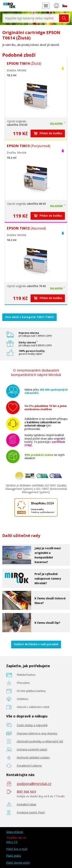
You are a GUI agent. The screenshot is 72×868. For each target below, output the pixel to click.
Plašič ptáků (14, 856)
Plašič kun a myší (17, 849)
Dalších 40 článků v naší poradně (36, 644)
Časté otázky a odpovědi (32, 725)
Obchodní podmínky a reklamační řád (40, 741)
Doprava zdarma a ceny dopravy (37, 733)
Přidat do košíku (48, 133)
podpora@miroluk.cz (34, 784)
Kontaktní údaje (26, 804)
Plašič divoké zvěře (18, 863)
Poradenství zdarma (29, 766)
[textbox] (31, 18)
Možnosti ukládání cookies (33, 757)
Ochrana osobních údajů (32, 749)
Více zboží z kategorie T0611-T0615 (29, 317)
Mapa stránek (15, 832)
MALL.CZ (12, 842)
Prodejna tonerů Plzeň (31, 812)
